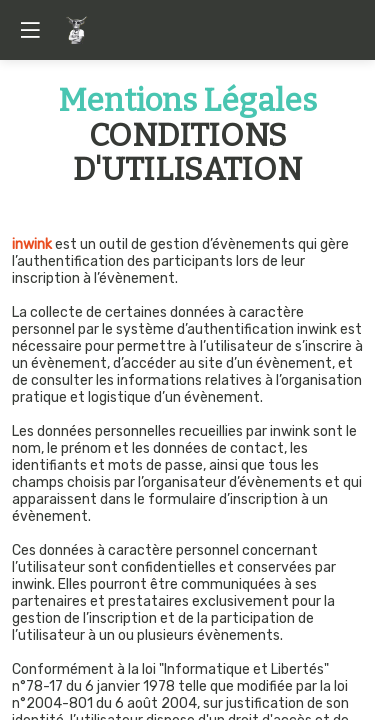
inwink (32, 244)
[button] (30, 30)
